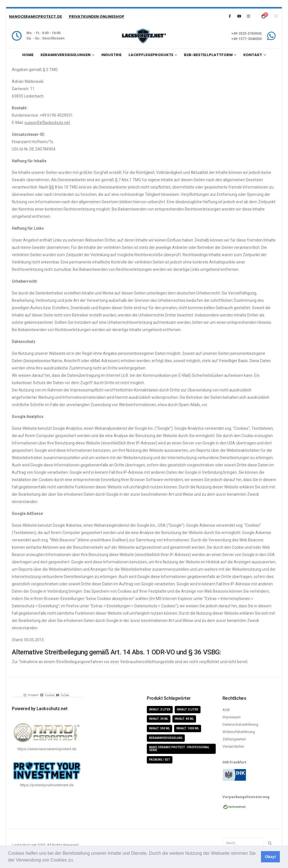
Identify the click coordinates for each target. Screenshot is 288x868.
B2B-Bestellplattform (208, 55)
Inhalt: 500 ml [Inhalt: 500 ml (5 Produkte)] (159, 728)
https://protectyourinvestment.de (47, 785)
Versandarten (233, 746)
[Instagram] (248, 16)
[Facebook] (230, 16)
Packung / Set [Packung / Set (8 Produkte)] (160, 760)
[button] (76, 861)
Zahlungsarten (234, 739)
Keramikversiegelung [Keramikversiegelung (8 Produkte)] (166, 738)
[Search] (270, 843)
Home (28, 55)
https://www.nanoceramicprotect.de (47, 749)
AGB (226, 710)
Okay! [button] (271, 857)
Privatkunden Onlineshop (97, 16)
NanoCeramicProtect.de (35, 16)
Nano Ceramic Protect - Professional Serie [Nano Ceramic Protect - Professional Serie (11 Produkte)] (179, 749)
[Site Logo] (144, 36)
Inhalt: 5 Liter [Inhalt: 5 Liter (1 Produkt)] (188, 709)
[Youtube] (239, 16)
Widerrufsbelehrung (239, 732)
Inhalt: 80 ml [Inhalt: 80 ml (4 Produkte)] (184, 719)
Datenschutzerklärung (240, 724)
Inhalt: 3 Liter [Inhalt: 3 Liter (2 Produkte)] (160, 709)
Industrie (111, 55)
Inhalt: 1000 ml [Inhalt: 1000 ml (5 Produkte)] (188, 728)
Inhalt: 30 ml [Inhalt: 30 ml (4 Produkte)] (159, 719)
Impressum (232, 717)
